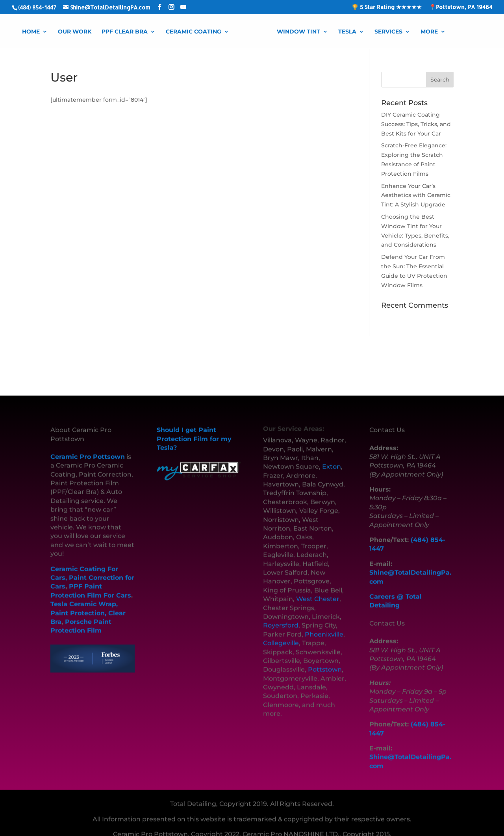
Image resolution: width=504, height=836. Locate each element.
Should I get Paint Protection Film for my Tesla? (194, 428)
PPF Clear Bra (125, 32)
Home (31, 32)
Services (388, 32)
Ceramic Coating (194, 32)
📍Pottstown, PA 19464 (461, 7)
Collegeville (281, 632)
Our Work (75, 32)
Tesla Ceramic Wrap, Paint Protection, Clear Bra (88, 602)
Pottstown (325, 659)
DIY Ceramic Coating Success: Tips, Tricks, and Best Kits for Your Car (416, 124)
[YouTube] (183, 7)
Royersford (281, 614)
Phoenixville (324, 623)
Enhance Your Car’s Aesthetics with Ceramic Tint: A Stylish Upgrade (416, 195)
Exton (332, 456)
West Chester (318, 588)
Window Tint (298, 32)
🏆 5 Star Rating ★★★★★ (387, 7)
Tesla (347, 32)
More (429, 32)
